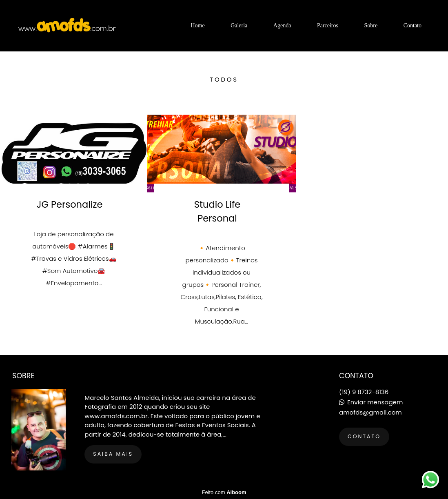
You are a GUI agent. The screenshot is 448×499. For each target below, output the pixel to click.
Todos (224, 79)
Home (197, 26)
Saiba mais (113, 454)
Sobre (371, 26)
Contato (413, 26)
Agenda (282, 26)
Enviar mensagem (375, 402)
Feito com (224, 492)
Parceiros (328, 26)
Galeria (239, 26)
